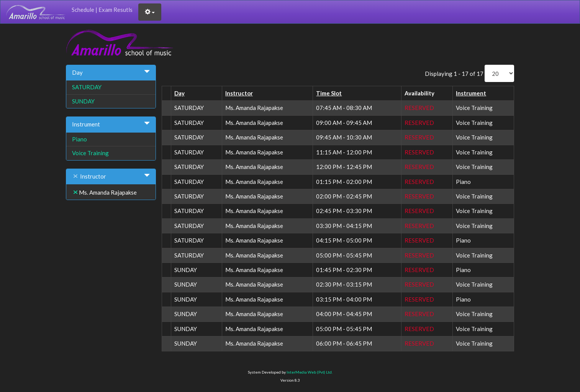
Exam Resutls (116, 10)
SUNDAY (83, 101)
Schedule (83, 10)
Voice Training (90, 153)
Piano (79, 139)
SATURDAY (87, 87)
